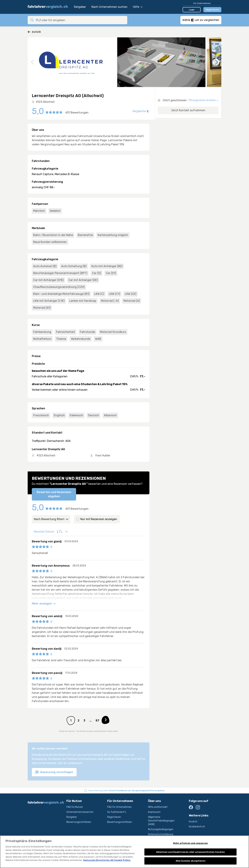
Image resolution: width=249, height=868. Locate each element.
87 (97, 721)
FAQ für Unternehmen (119, 807)
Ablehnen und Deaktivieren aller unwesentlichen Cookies (190, 858)
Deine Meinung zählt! (127, 790)
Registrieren (212, 10)
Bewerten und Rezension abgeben (54, 494)
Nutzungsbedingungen (161, 829)
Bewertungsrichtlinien (79, 822)
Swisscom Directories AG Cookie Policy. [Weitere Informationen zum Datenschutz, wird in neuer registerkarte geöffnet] (107, 866)
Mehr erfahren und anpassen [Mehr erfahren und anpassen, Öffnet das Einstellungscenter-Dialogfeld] (190, 849)
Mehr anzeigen (44, 604)
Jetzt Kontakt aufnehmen (188, 110)
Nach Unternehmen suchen (109, 7)
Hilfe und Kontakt (158, 807)
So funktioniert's (117, 812)
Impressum (154, 812)
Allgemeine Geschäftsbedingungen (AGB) (161, 821)
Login (192, 10)
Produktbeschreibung (160, 839)
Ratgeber (80, 7)
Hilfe (138, 7)
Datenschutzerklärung (161, 834)
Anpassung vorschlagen (54, 772)
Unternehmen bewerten (80, 812)
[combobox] (81, 20)
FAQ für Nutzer (75, 807)
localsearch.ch (197, 827)
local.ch (193, 822)
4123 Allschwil (45, 102)
